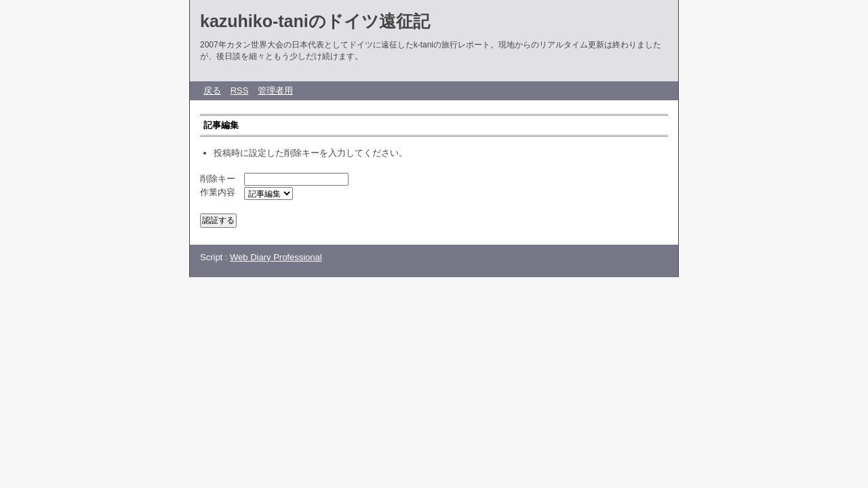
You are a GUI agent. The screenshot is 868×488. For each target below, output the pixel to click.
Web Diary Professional (276, 257)
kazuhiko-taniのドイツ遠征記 (315, 21)
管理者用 (275, 90)
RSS (240, 90)
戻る (212, 90)
